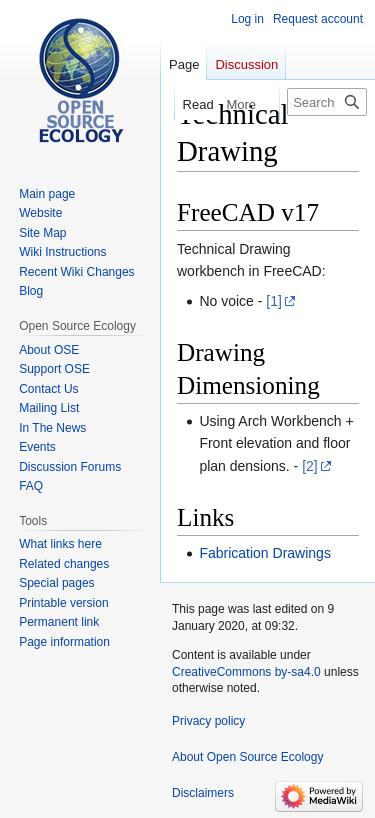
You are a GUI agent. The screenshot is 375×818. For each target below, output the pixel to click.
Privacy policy (208, 721)
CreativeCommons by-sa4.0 (246, 672)
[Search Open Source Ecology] (327, 102)
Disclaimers (203, 793)
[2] (310, 466)
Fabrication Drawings (265, 553)
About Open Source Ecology (247, 757)
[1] (274, 301)
